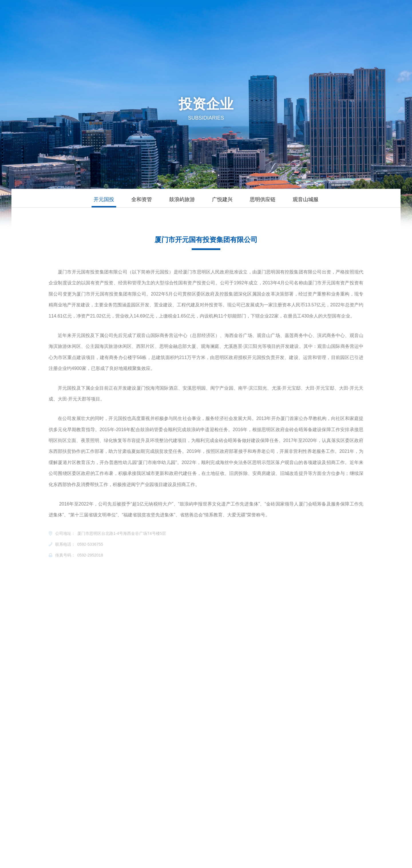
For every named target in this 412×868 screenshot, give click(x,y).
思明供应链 (263, 200)
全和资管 (142, 200)
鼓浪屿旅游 (182, 200)
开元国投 (104, 200)
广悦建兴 (222, 200)
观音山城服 (306, 200)
